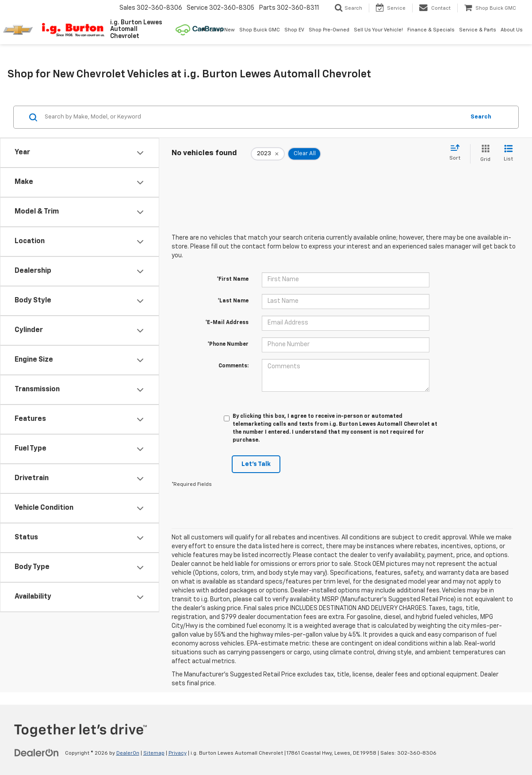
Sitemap (154, 753)
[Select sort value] (457, 153)
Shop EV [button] (294, 30)
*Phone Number (228, 344)
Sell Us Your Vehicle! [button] (378, 30)
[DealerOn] (37, 753)
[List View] (508, 154)
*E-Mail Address (227, 323)
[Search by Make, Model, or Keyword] (253, 117)
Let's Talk (256, 464)
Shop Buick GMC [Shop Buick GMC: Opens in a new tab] (260, 30)
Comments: (233, 366)
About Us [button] (512, 30)
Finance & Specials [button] (431, 30)
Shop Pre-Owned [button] (329, 30)
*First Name (233, 279)
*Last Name (233, 301)
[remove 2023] (268, 154)
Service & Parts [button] (478, 30)
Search (481, 117)
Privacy (178, 753)
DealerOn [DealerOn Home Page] (128, 753)
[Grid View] (484, 154)
